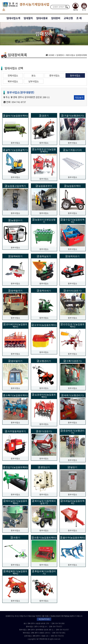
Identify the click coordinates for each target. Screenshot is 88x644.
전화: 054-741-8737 (16, 102)
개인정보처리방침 (44, 619)
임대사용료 (42, 18)
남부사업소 (34, 81)
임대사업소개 (13, 18)
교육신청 (68, 18)
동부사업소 (75, 75)
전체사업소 (13, 75)
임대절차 (28, 18)
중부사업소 (54, 75)
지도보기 (79, 97)
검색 (66, 7)
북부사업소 (13, 81)
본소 (34, 75)
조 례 (79, 18)
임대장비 (56, 18)
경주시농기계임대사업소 (26, 7)
